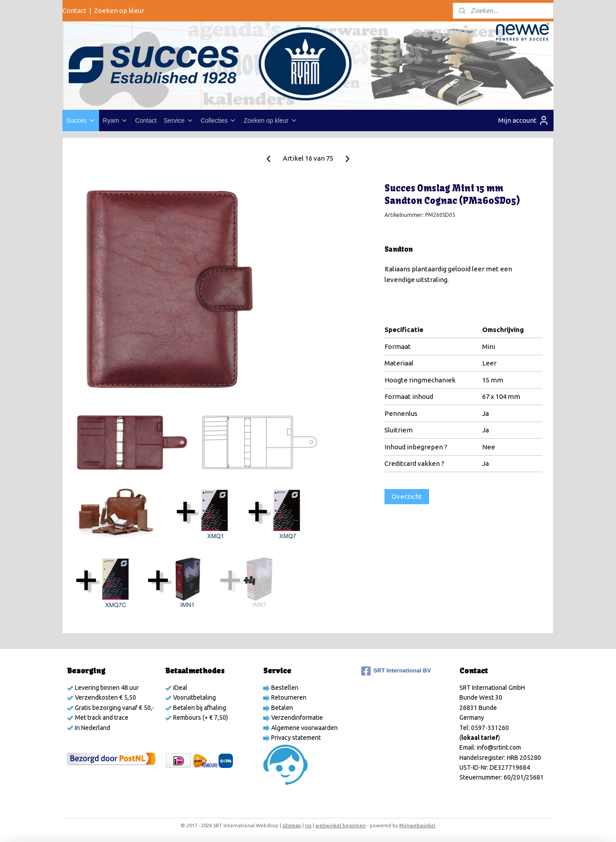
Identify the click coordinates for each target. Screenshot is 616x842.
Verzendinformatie (296, 718)
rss (308, 825)
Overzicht (407, 496)
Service (179, 120)
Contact (74, 10)
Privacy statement (295, 738)
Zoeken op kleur (119, 10)
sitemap (292, 825)
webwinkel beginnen (341, 825)
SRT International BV (396, 671)
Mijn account (524, 120)
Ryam (115, 120)
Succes (81, 120)
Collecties (219, 120)
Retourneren (288, 697)
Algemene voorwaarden (304, 728)
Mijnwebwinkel (417, 825)
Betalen (281, 708)
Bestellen (284, 688)
